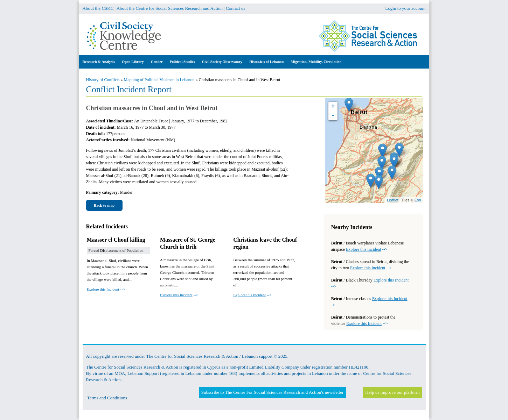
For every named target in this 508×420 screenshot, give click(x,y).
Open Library (133, 62)
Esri (418, 200)
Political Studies (182, 62)
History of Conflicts (103, 80)
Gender (157, 62)
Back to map (104, 205)
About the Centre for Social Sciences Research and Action (170, 8)
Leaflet (393, 200)
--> (106, 289)
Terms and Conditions (107, 398)
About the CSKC (98, 8)
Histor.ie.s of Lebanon (266, 62)
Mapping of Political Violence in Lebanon (159, 80)
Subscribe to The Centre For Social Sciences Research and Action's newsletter (272, 392)
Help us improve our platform (392, 392)
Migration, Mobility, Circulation (316, 62)
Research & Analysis (99, 62)
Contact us (235, 8)
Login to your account (405, 8)
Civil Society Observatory (222, 62)
